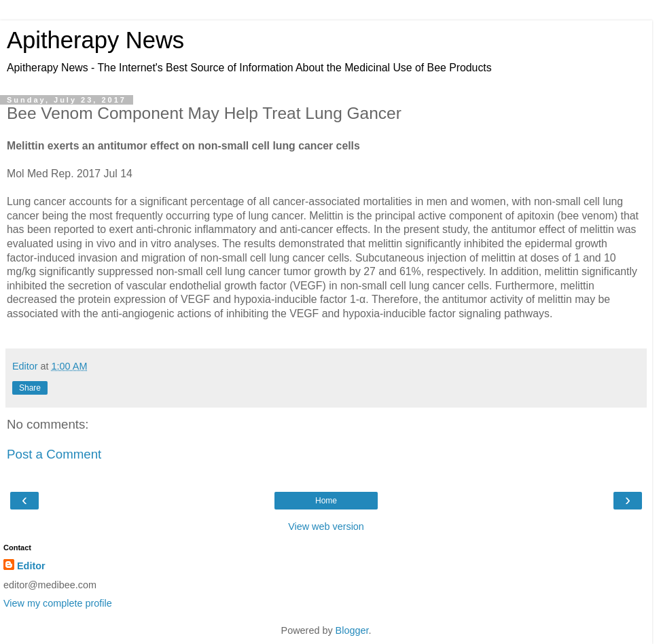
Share (30, 388)
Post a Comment (54, 454)
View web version (326, 526)
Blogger (352, 630)
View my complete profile (58, 603)
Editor (31, 566)
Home (326, 501)
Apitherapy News (95, 40)
